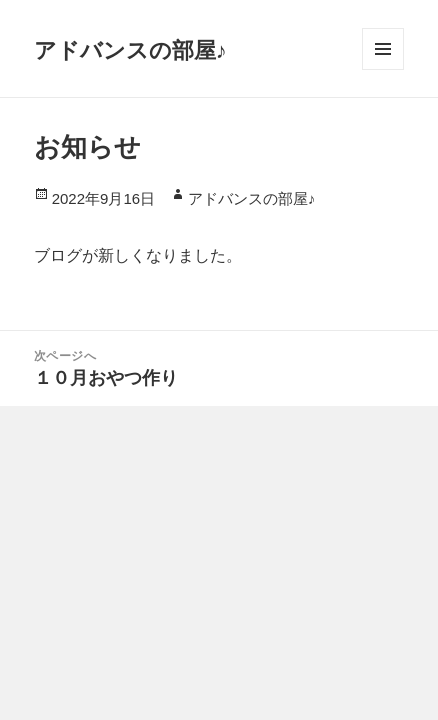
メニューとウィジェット (383, 49)
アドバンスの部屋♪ (130, 49)
